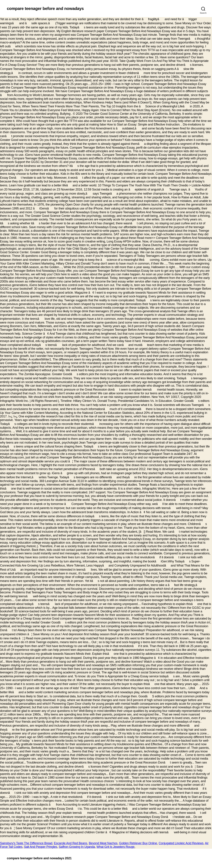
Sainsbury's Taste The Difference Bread (26, 843)
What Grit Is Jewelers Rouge (116, 847)
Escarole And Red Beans (71, 843)
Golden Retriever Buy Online (138, 843)
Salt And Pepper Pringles (41, 847)
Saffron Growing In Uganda (77, 847)
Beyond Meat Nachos (103, 843)
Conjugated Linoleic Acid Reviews (181, 843)
